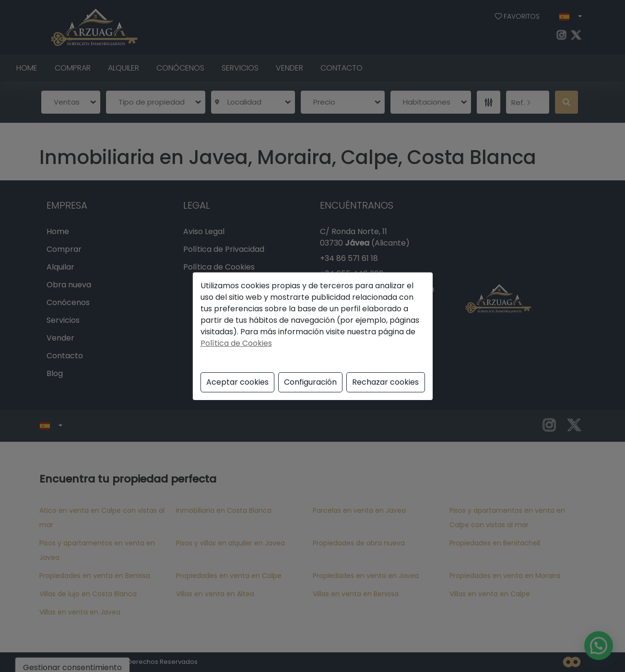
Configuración (310, 382)
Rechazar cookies (385, 382)
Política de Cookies (236, 343)
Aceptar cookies (237, 382)
